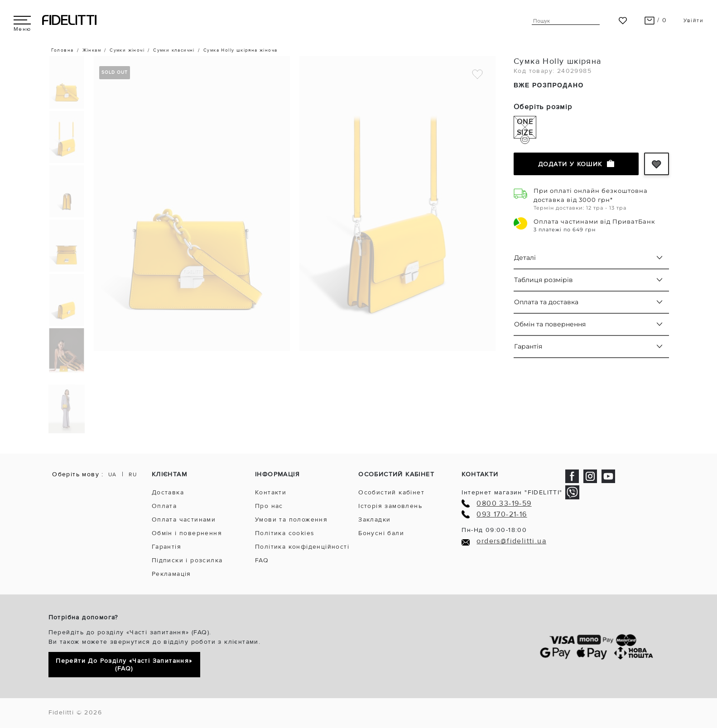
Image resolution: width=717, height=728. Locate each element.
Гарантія (528, 346)
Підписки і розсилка (187, 560)
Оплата (164, 506)
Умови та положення (291, 520)
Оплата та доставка (546, 302)
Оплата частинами (184, 520)
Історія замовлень (390, 506)
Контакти (271, 492)
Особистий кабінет (391, 492)
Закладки (374, 520)
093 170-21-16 (502, 515)
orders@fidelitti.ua (511, 541)
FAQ (262, 560)
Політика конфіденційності (302, 547)
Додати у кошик (576, 164)
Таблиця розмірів (544, 280)
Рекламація (171, 574)
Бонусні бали (381, 533)
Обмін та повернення (550, 324)
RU (133, 475)
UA (113, 475)
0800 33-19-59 (504, 504)
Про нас (269, 506)
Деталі (525, 258)
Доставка (168, 492)
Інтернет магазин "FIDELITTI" (512, 492)
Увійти (693, 21)
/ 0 (656, 20)
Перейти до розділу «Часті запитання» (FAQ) (124, 665)
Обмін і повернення (187, 533)
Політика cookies (285, 533)
